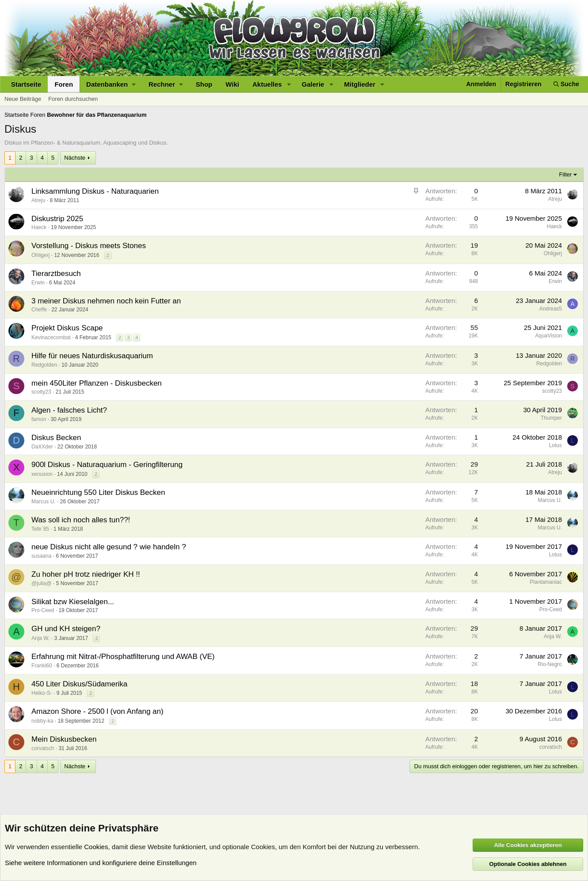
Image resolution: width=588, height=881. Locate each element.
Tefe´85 (40, 529)
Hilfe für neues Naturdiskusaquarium (92, 356)
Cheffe (39, 310)
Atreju (38, 200)
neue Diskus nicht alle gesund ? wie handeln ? (109, 547)
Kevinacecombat (51, 337)
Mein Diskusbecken (64, 739)
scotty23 (41, 392)
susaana (41, 556)
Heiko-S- (42, 693)
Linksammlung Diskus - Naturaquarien (95, 191)
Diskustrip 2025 (57, 219)
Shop (204, 84)
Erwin (38, 283)
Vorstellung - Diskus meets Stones (89, 246)
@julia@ (42, 583)
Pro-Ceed (43, 610)
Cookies (96, 847)
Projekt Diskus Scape (67, 328)
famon (39, 419)
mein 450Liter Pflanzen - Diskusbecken (97, 383)
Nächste (75, 158)
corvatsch (43, 748)
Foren (64, 84)
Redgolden (44, 365)
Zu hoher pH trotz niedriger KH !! (86, 574)
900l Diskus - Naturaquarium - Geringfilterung (107, 465)
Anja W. (40, 638)
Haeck (39, 227)
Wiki (232, 84)
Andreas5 (551, 309)
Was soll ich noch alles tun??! (81, 520)
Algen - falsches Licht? (69, 410)
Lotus (556, 445)
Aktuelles (267, 84)
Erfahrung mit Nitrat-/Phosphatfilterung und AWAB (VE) (123, 657)
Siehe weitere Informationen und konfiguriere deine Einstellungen (101, 863)
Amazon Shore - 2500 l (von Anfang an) (97, 711)
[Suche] (566, 84)
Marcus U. (44, 502)
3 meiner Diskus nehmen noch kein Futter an (106, 301)
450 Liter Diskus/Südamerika (79, 684)
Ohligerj (40, 255)
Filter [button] (566, 174)
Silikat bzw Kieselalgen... (73, 602)
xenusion (42, 474)
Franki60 (42, 666)
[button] (111, 84)
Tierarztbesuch (56, 274)
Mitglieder (360, 84)
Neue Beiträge (23, 99)
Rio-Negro (550, 664)
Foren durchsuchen (73, 99)
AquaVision (549, 336)
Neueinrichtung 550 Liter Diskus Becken (98, 492)
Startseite (26, 84)
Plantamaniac (546, 582)
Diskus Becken (56, 438)
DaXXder (42, 447)
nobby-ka (42, 721)
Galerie (313, 84)
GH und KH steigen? (66, 629)
